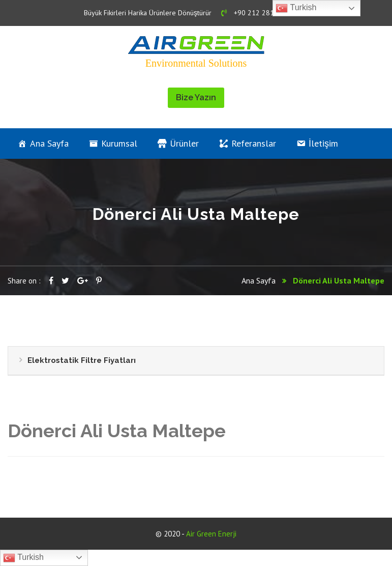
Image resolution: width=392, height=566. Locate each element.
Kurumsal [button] (119, 143)
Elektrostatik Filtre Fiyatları (82, 360)
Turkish (23, 558)
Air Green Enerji (211, 534)
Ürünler (184, 143)
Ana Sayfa (49, 143)
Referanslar (254, 143)
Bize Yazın (196, 97)
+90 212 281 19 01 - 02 (265, 13)
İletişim (323, 143)
